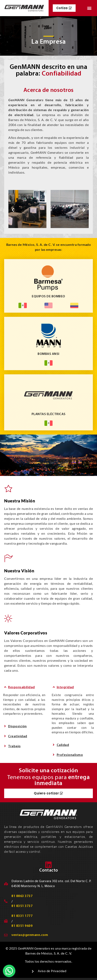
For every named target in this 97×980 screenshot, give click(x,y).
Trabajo (14, 746)
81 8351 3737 (22, 906)
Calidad (63, 745)
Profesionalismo (70, 755)
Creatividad (18, 736)
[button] (90, 8)
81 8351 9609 (22, 926)
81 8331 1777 (22, 916)
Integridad (65, 687)
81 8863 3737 (22, 896)
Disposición (17, 727)
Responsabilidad (21, 687)
